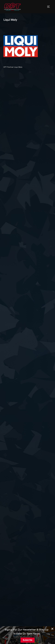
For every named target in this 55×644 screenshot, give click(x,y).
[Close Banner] (52, 629)
